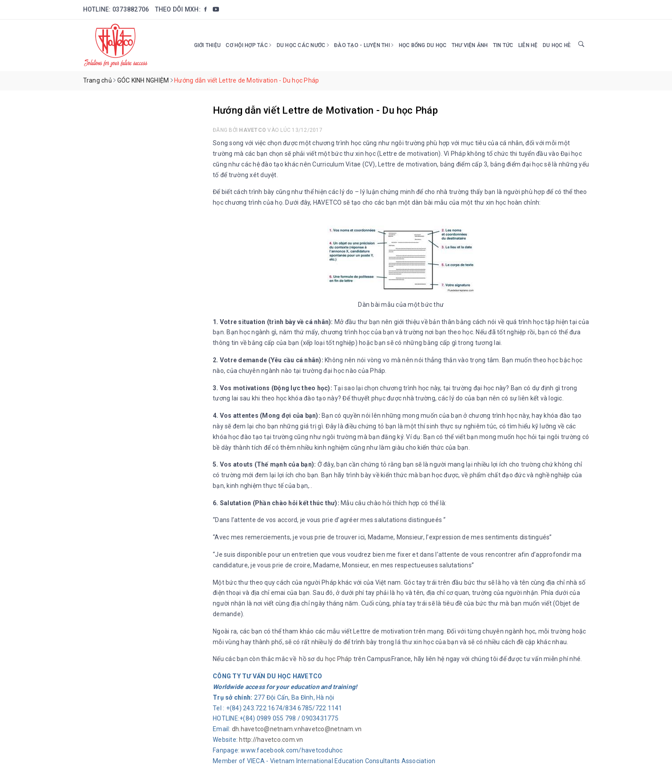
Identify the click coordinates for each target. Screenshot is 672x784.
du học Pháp (334, 659)
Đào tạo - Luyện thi (364, 45)
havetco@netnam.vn (331, 729)
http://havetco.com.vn (271, 740)
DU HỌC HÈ (557, 45)
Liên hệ (528, 45)
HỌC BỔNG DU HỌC (423, 45)
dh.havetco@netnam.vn (266, 729)
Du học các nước (303, 45)
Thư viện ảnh (470, 45)
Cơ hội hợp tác (249, 45)
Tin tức (503, 45)
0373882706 (131, 9)
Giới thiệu (208, 45)
